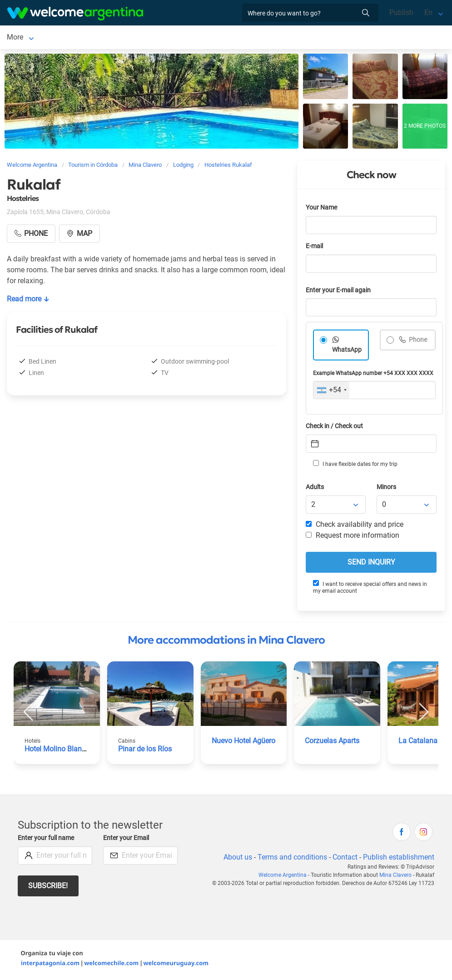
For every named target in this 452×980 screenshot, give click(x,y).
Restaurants (245, 38)
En (428, 12)
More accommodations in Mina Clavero (226, 642)
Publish (401, 12)
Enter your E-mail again (340, 292)
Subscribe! (48, 887)
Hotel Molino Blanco (57, 751)
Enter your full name (47, 840)
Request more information (353, 537)
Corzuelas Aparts (333, 742)
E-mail (315, 248)
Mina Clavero (28, 38)
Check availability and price (355, 526)
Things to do (295, 38)
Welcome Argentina (285, 877)
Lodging (78, 38)
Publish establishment (398, 859)
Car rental (136, 38)
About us (236, 859)
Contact (344, 859)
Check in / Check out (336, 428)
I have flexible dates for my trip (355, 465)
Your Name (322, 209)
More (335, 38)
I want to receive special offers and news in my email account (370, 589)
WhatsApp (347, 352)
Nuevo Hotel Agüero (244, 742)
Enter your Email (127, 840)
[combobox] (331, 392)
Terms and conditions (291, 859)
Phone (418, 342)
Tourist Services (189, 38)
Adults (315, 489)
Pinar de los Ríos (145, 751)
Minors (387, 489)
